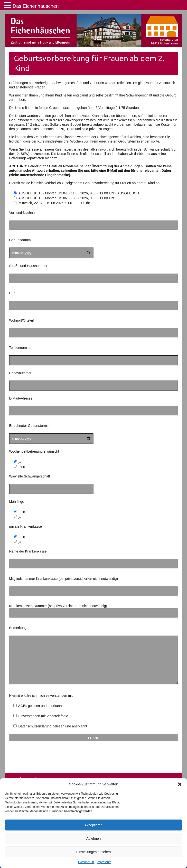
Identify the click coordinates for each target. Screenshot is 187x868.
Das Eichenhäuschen (36, 6)
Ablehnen (93, 839)
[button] (180, 784)
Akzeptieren (93, 825)
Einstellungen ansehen (93, 852)
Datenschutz (86, 862)
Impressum (104, 862)
